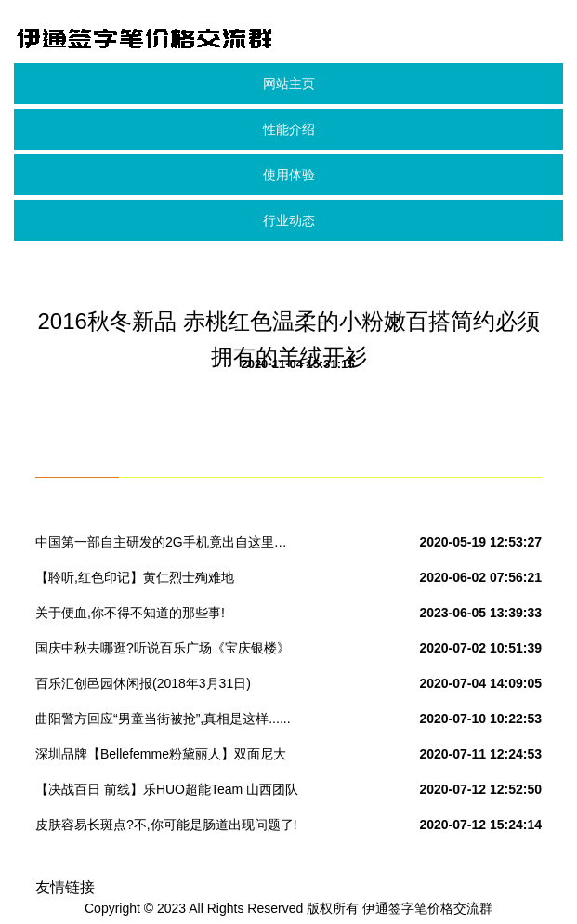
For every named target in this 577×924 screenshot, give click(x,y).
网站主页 (289, 84)
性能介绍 (289, 129)
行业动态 (289, 220)
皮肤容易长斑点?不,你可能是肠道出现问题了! (166, 825)
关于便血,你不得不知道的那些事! (130, 613)
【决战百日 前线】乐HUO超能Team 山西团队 (167, 789)
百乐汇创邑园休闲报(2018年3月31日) (143, 683)
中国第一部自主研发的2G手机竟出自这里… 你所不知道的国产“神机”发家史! (161, 546)
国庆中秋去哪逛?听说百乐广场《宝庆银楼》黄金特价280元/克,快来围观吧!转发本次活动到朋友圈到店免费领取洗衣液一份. (163, 652)
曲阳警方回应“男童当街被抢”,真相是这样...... (163, 719)
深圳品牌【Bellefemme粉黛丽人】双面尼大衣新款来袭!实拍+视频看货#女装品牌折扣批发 (162, 758)
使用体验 (289, 175)
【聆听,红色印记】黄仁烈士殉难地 (135, 577)
